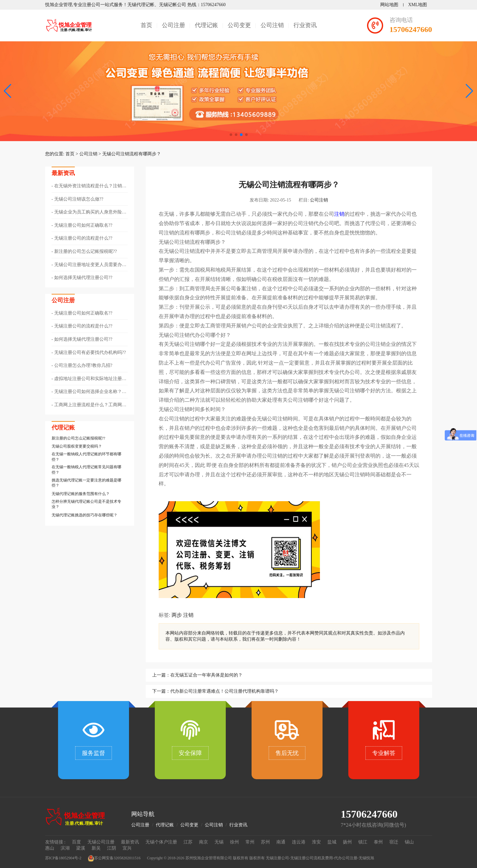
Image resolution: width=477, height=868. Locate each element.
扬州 (347, 842)
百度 (76, 842)
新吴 (96, 848)
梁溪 (81, 848)
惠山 (50, 848)
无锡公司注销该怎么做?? (79, 199)
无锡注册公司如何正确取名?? (83, 225)
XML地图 (417, 5)
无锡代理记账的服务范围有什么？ (81, 494)
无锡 (219, 842)
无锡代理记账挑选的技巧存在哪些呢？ (84, 515)
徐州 (234, 842)
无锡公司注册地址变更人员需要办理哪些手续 (89, 265)
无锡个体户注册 (161, 842)
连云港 (299, 842)
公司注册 (174, 25)
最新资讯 (130, 842)
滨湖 (65, 848)
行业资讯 (305, 25)
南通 (281, 842)
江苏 (188, 842)
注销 (339, 214)
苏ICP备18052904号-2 (63, 858)
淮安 (316, 842)
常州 (250, 842)
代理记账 (206, 25)
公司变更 (239, 25)
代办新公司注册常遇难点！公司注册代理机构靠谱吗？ (224, 691)
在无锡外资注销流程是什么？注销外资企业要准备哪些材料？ (89, 186)
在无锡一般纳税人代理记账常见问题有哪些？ (86, 470)
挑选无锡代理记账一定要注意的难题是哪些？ (86, 483)
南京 (204, 842)
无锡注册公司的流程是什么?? (83, 238)
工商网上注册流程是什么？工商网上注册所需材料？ (89, 405)
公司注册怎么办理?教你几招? (83, 365)
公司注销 (272, 25)
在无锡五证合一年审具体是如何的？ (206, 675)
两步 (177, 615)
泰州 (378, 842)
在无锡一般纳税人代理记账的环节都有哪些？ (86, 457)
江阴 (112, 848)
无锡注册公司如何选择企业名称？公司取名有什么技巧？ (89, 392)
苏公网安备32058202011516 (114, 858)
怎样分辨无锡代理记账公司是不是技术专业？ (86, 504)
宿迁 (394, 842)
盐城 (332, 842)
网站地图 (389, 5)
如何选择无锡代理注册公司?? (83, 278)
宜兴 (127, 848)
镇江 (363, 842)
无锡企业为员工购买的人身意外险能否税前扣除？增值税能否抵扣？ (89, 212)
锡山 (409, 842)
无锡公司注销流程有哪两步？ (132, 154)
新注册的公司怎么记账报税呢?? (85, 251)
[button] (469, 91)
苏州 (265, 842)
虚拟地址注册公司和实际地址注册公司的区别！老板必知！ (89, 379)
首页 (146, 25)
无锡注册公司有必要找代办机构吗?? (90, 352)
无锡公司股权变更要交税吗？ (77, 446)
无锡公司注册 (101, 842)
